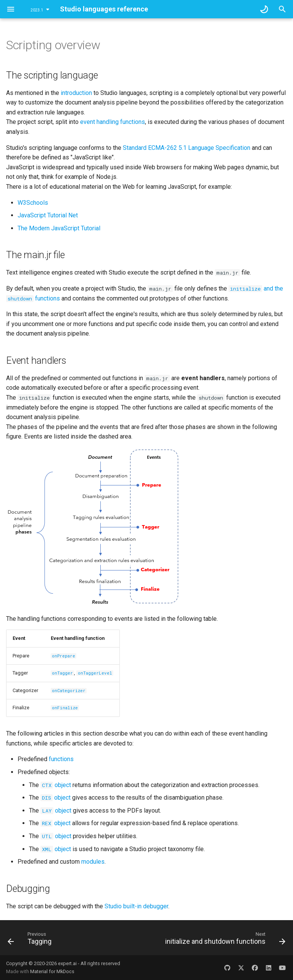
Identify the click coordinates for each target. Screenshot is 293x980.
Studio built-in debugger (136, 906)
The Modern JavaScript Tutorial (59, 228)
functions (61, 759)
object (56, 785)
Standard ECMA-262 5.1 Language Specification (187, 148)
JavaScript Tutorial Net (48, 215)
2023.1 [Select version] (37, 10)
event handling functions (113, 122)
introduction (76, 93)
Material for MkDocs (52, 971)
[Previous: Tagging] (31, 940)
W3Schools (33, 203)
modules (93, 862)
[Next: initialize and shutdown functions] (224, 940)
